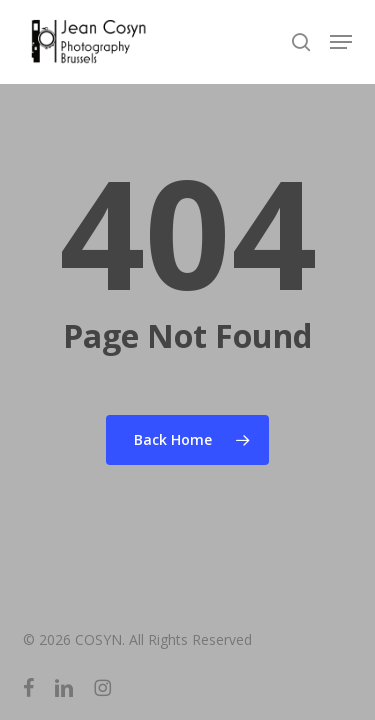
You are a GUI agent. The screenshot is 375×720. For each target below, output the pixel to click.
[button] (341, 42)
